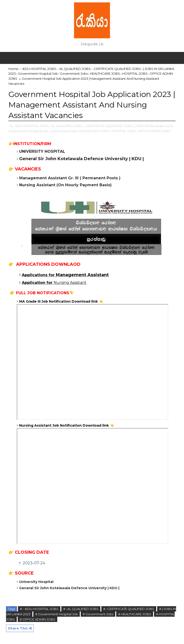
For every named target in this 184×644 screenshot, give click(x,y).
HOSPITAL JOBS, (124, 131)
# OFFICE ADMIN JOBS (37, 619)
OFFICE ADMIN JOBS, (154, 131)
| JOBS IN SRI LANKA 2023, (154, 126)
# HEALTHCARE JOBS (135, 614)
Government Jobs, (64, 131)
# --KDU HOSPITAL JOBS (39, 609)
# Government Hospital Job (57, 614)
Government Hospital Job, (29, 131)
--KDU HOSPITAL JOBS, (31, 126)
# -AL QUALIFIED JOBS (81, 609)
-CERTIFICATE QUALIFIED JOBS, (109, 126)
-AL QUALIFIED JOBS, (67, 126)
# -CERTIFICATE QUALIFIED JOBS (129, 609)
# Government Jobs (98, 614)
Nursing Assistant (54, 283)
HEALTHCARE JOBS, (94, 131)
